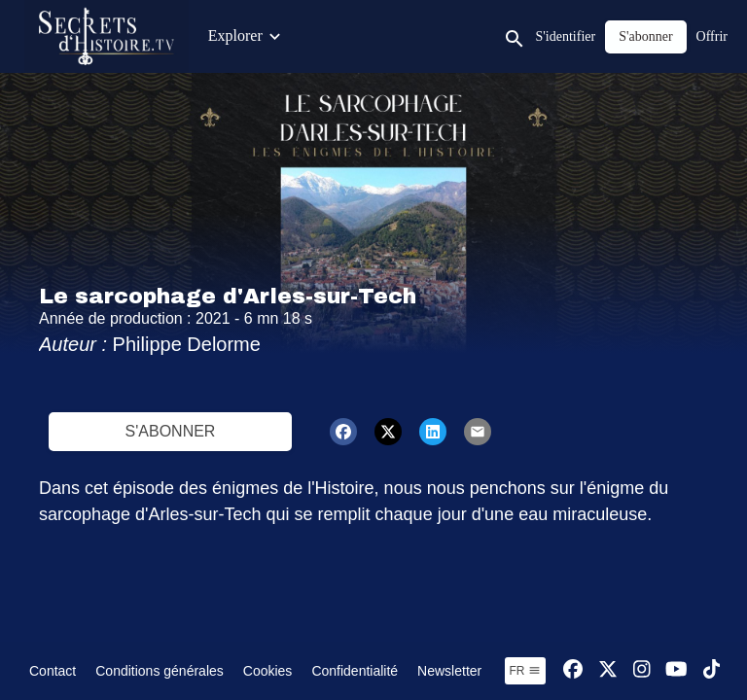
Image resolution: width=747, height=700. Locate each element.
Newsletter (449, 671)
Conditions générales (160, 671)
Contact (53, 671)
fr (525, 671)
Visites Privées (596, 35)
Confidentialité (355, 671)
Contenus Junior (480, 35)
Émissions (377, 35)
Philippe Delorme (187, 344)
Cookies (268, 671)
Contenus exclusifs (267, 35)
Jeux (676, 35)
